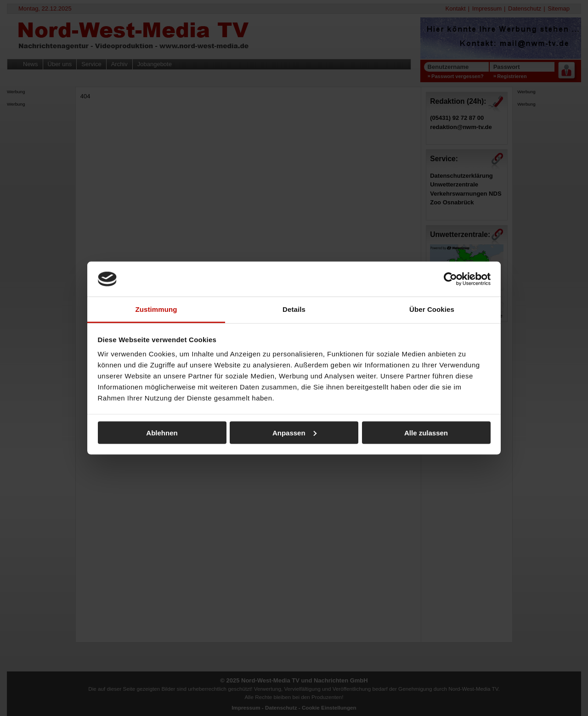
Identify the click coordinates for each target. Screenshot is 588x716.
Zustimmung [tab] (156, 309)
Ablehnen (162, 432)
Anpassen (294, 432)
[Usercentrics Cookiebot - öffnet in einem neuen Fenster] (450, 279)
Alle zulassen (426, 432)
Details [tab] (294, 309)
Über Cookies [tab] (432, 309)
